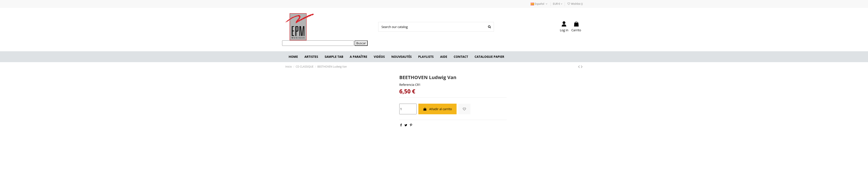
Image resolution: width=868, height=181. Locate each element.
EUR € (558, 4)
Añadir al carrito (437, 109)
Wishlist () (575, 4)
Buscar (361, 43)
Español (539, 4)
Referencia (407, 85)
